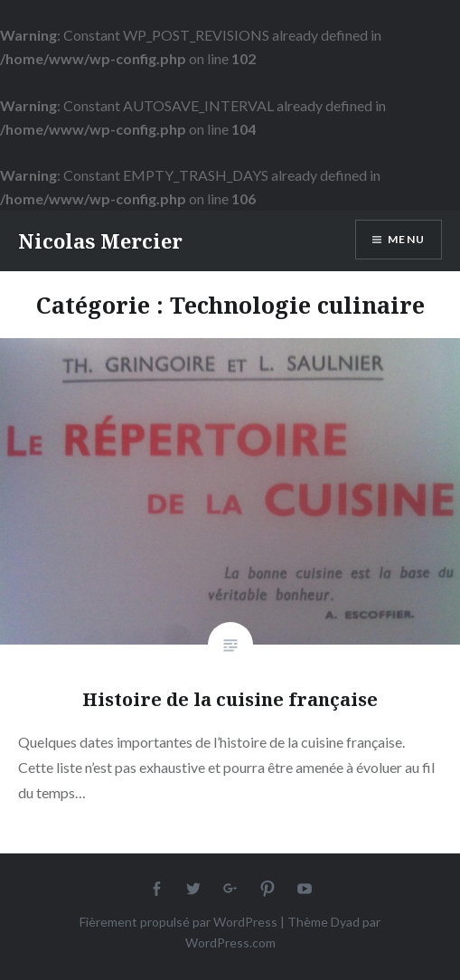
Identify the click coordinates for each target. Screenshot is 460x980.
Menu (406, 239)
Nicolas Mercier (100, 240)
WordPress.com (230, 942)
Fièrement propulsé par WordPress (178, 922)
